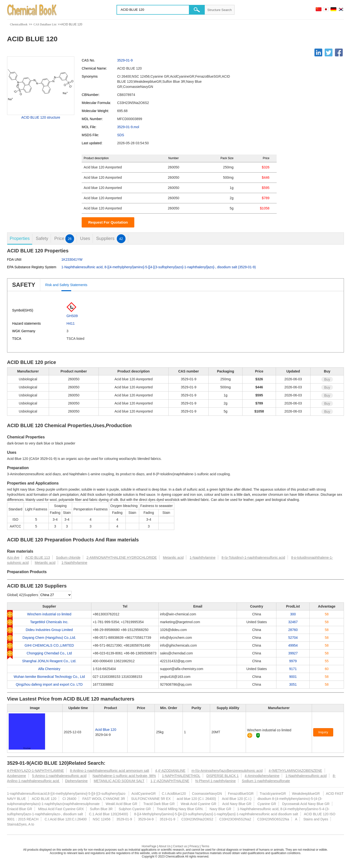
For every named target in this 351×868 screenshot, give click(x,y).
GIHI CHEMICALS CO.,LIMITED (49, 645)
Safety (42, 238)
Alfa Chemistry (49, 669)
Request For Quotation (108, 222)
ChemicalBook (19, 24)
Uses (85, 238)
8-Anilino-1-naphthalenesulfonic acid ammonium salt (110, 771)
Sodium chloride (68, 558)
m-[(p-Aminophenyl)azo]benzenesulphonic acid (227, 771)
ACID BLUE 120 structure (41, 117)
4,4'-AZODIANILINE (170, 771)
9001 (293, 677)
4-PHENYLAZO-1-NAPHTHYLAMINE (35, 771)
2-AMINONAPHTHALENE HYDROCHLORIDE (122, 558)
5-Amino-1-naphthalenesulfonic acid (59, 776)
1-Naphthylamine (203, 558)
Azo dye (13, 558)
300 (293, 614)
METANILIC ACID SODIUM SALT (119, 781)
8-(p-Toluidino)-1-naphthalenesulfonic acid (253, 558)
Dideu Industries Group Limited (49, 630)
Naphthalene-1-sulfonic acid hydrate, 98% (124, 776)
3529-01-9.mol (128, 127)
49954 (293, 645)
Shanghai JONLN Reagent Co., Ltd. (49, 661)
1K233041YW (72, 259)
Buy (327, 379)
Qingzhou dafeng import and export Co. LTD (49, 684)
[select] (55, 595)
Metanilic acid (173, 558)
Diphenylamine (76, 781)
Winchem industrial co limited (49, 614)
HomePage (149, 846)
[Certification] (258, 735)
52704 (293, 638)
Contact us (180, 846)
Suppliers (111, 239)
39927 (293, 653)
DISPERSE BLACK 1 (223, 776)
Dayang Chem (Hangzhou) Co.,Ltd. (49, 638)
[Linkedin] (318, 52)
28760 (293, 630)
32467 (293, 622)
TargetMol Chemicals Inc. (49, 622)
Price (64, 239)
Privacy (194, 846)
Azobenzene (17, 776)
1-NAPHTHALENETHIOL (181, 776)
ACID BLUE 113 (38, 558)
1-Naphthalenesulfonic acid (306, 776)
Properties (20, 238)
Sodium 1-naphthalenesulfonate (266, 781)
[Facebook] (339, 52)
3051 (293, 684)
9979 (293, 661)
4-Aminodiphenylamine (262, 776)
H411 (71, 323)
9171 (293, 669)
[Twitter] (329, 52)
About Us (165, 846)
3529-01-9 (125, 60)
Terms (205, 846)
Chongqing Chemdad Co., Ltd (49, 653)
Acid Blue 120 (106, 730)
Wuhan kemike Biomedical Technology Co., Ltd (49, 677)
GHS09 (72, 316)
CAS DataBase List (45, 24)
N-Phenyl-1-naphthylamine (215, 781)
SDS (121, 135)
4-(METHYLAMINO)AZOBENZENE (295, 771)
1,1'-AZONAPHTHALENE (170, 781)
